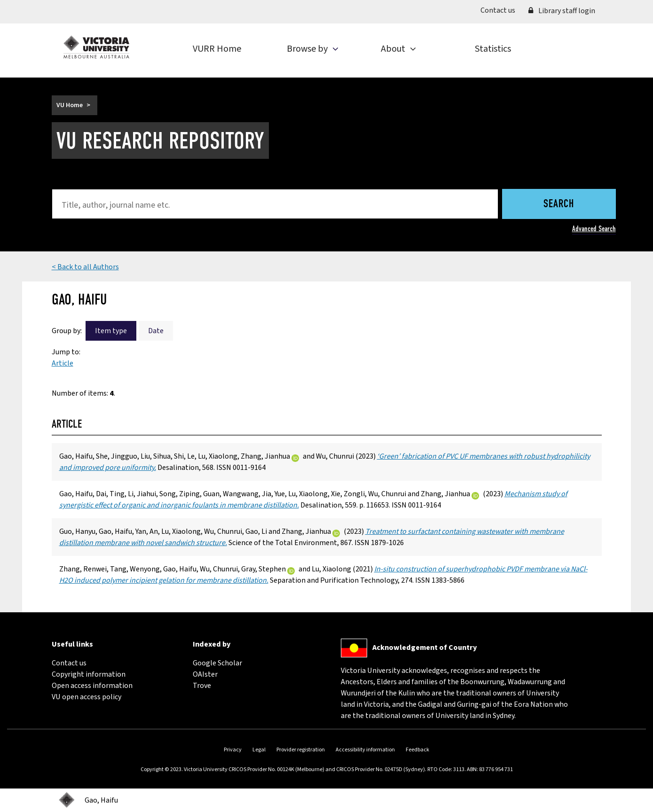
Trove (202, 686)
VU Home (70, 105)
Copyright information (89, 674)
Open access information (92, 686)
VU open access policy (87, 697)
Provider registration (301, 750)
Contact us (501, 10)
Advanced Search (594, 229)
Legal (259, 750)
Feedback (417, 750)
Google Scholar (217, 663)
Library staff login (562, 11)
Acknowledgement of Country (425, 648)
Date (156, 331)
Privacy (233, 750)
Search (559, 204)
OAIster (205, 674)
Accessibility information (365, 750)
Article (63, 363)
